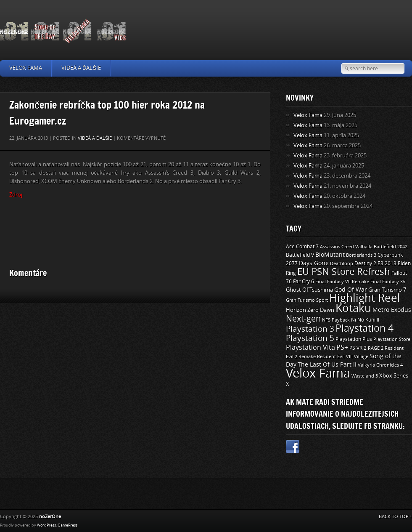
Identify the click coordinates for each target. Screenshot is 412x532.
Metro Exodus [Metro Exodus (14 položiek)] (392, 310)
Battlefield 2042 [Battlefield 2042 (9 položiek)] (391, 247)
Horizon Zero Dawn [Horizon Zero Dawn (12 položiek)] (310, 310)
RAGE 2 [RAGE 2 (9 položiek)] (376, 348)
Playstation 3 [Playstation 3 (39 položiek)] (310, 329)
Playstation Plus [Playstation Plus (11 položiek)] (354, 339)
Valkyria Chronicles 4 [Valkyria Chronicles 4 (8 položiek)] (380, 365)
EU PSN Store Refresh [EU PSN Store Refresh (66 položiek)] (344, 272)
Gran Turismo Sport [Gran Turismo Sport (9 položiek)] (307, 300)
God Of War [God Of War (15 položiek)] (351, 290)
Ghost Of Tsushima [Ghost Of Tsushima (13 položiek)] (309, 290)
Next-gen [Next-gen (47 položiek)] (303, 319)
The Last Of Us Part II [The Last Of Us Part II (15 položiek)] (327, 365)
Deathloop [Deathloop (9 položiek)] (342, 263)
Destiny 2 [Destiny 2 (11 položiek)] (365, 263)
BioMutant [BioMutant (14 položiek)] (330, 255)
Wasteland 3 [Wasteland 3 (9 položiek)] (365, 376)
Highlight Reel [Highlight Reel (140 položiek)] (365, 298)
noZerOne (50, 517)
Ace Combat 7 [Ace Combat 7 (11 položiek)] (302, 247)
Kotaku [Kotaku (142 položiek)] (353, 308)
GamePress (67, 525)
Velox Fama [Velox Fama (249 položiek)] (318, 374)
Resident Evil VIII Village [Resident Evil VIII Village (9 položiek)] (343, 356)
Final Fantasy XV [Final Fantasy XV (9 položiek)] (388, 282)
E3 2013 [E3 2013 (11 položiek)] (387, 263)
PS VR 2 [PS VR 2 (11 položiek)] (358, 348)
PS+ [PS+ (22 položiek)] (342, 347)
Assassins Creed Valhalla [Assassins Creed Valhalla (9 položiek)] (346, 247)
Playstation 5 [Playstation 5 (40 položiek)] (310, 338)
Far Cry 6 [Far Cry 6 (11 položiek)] (304, 282)
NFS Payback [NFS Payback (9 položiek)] (336, 320)
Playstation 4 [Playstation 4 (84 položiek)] (364, 328)
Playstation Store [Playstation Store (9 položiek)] (392, 339)
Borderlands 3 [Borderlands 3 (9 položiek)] (361, 255)
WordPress (46, 525)
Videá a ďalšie (81, 68)
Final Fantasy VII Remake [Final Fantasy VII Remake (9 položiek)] (342, 282)
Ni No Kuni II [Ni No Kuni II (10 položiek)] (365, 320)
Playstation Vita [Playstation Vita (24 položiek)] (310, 347)
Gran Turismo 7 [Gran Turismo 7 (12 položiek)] (387, 290)
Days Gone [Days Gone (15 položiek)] (314, 263)
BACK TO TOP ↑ (396, 517)
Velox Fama (26, 68)
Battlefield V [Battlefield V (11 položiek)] (300, 255)
